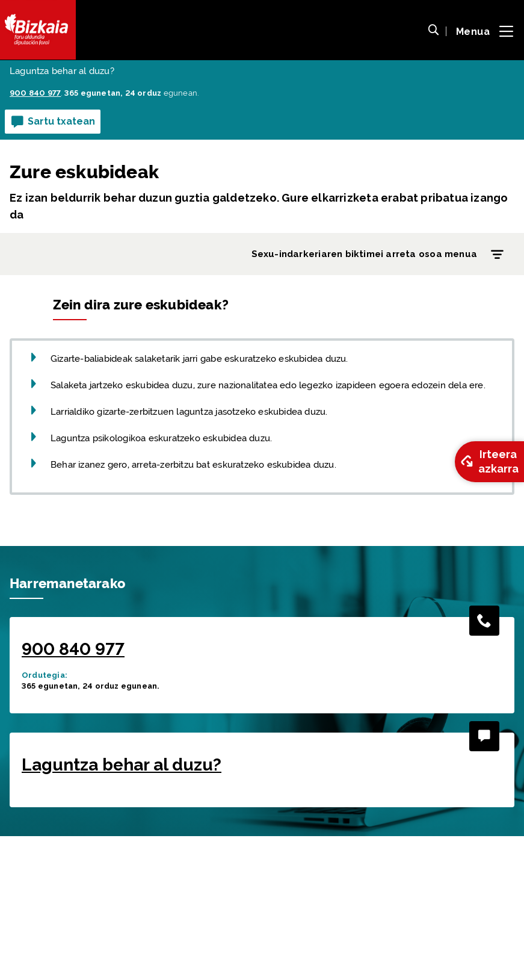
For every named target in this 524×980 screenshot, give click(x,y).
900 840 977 (73, 793)
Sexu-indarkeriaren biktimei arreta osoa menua (380, 255)
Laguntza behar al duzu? (122, 909)
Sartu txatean (53, 122)
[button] (433, 31)
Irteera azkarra (488, 461)
